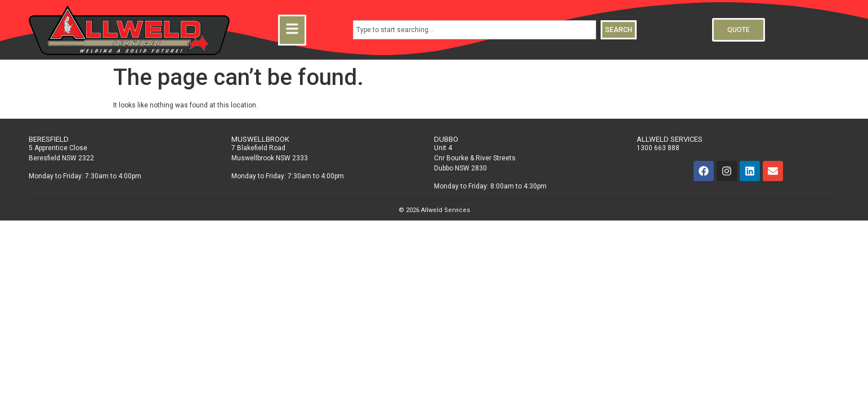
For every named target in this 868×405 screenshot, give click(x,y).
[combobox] (475, 30)
